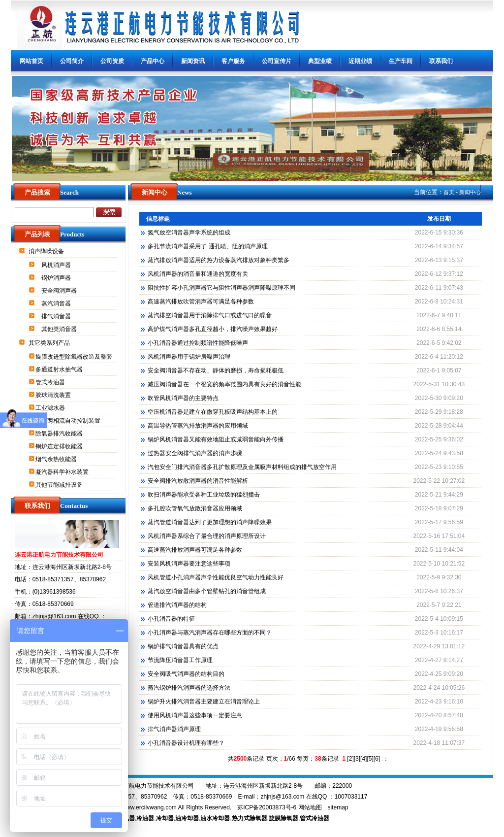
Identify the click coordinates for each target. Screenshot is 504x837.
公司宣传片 (277, 61)
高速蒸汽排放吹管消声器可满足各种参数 (201, 301)
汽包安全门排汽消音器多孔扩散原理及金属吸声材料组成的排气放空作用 (242, 467)
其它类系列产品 (50, 343)
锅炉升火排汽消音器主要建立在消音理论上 (204, 702)
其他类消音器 (60, 329)
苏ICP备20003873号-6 (267, 807)
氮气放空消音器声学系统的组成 (189, 233)
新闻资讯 (193, 61)
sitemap (338, 807)
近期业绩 (360, 61)
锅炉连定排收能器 (60, 446)
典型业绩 (320, 61)
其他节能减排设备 (60, 485)
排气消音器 (57, 316)
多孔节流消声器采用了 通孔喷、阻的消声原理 (207, 246)
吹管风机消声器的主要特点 (183, 398)
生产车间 (401, 61)
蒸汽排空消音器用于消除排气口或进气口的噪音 (210, 315)
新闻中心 (470, 192)
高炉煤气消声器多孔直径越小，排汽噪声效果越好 (213, 329)
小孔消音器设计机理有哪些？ (186, 743)
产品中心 (153, 61)
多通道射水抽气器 (60, 369)
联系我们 (441, 61)
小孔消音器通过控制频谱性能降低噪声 (198, 343)
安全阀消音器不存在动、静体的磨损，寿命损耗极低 (216, 370)
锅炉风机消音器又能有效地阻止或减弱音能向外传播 (216, 439)
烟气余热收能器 (57, 459)
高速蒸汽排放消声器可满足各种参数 (195, 550)
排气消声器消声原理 (174, 729)
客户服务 (233, 61)
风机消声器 (57, 265)
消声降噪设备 (47, 251)
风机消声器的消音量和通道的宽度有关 (198, 274)
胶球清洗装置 (54, 395)
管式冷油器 (51, 382)
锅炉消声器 (57, 278)
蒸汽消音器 (57, 303)
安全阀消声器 (60, 291)
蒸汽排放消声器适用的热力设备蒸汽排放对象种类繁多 (219, 260)
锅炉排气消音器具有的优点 (183, 646)
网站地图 (310, 807)
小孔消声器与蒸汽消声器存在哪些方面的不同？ (210, 633)
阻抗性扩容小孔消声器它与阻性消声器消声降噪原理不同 (221, 288)
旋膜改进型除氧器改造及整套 (75, 357)
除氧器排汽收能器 (60, 434)
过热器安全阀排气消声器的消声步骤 (195, 453)
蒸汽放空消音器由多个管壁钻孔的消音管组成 (207, 591)
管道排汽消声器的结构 (177, 605)
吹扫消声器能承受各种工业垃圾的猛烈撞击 (204, 495)
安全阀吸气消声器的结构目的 (186, 674)
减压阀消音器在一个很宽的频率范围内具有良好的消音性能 (224, 384)
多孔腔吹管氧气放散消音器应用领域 (195, 508)
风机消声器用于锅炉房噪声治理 (189, 357)
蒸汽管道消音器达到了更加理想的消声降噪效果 (210, 522)
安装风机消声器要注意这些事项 (189, 564)
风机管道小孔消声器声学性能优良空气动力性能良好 (216, 577)
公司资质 (112, 61)
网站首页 (31, 61)
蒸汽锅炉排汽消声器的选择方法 (189, 688)
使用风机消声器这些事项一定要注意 (195, 715)
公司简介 (72, 61)
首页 (449, 192)
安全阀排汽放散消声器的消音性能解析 (198, 481)
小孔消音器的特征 (171, 619)
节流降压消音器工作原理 (180, 660)
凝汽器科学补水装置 (63, 472)
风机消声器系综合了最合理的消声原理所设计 (207, 536)
